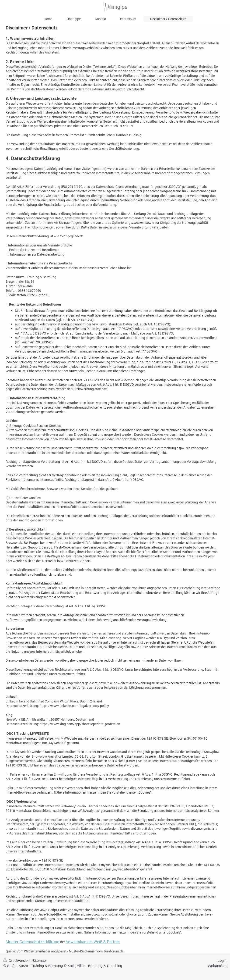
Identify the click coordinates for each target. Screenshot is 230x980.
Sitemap (39, 960)
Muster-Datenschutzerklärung (33, 942)
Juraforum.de (113, 951)
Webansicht (217, 966)
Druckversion (17, 960)
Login (222, 960)
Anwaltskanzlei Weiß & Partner (93, 942)
